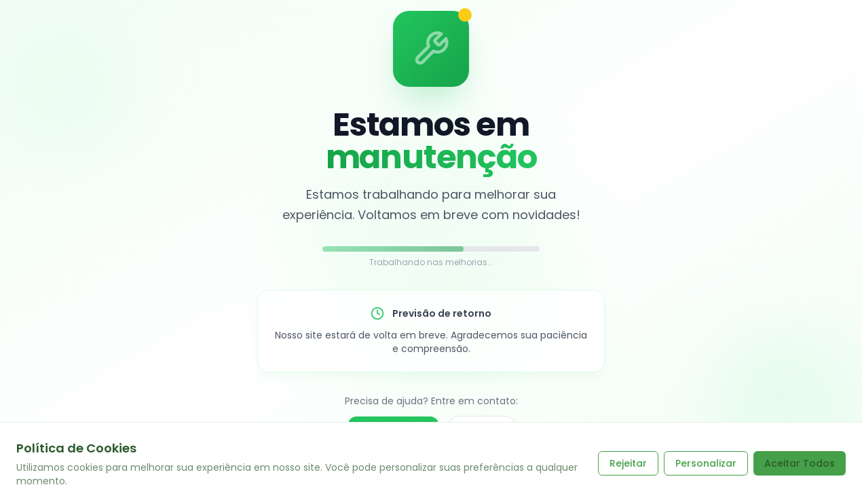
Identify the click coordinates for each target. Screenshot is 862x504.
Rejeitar (628, 463)
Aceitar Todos (800, 463)
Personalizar (706, 463)
